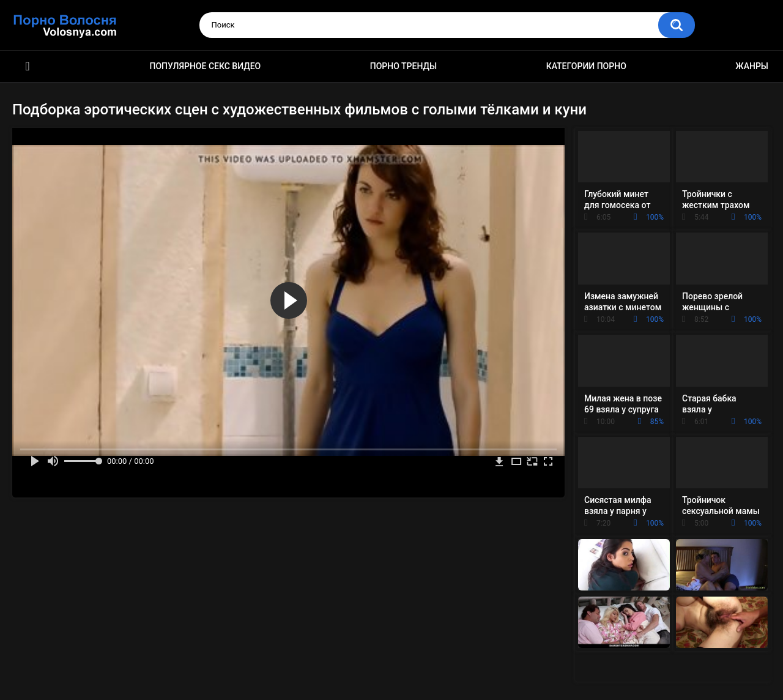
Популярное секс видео (206, 66)
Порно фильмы (28, 66)
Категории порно (586, 66)
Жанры (752, 66)
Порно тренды (403, 66)
